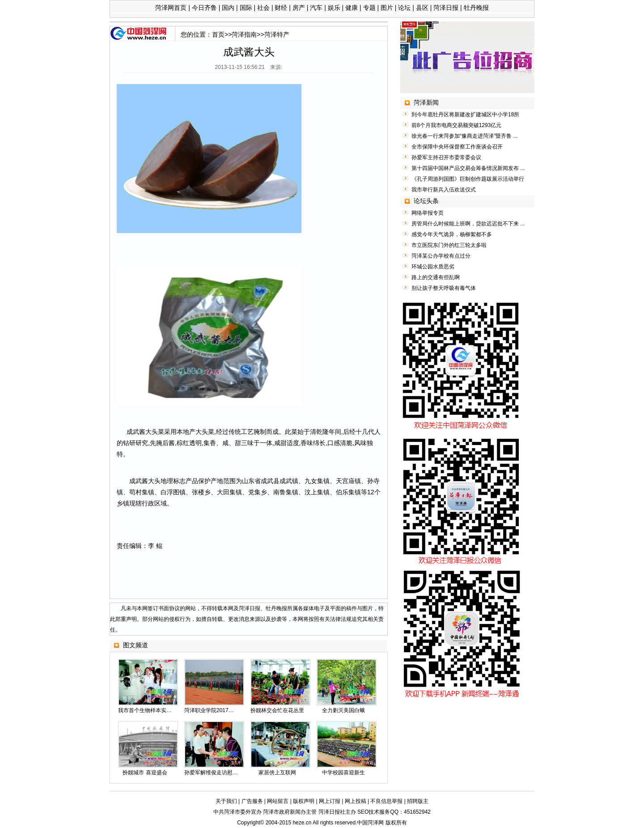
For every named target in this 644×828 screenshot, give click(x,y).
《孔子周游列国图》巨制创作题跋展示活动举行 (468, 179)
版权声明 (304, 801)
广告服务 (252, 801)
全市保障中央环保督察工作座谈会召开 (457, 147)
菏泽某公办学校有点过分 (441, 256)
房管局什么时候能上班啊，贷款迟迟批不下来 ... (468, 224)
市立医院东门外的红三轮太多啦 (449, 245)
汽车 (316, 8)
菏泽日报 (446, 8)
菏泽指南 (244, 34)
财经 (281, 8)
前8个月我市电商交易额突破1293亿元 (456, 125)
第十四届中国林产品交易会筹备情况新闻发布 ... (468, 168)
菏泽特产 (277, 34)
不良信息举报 (386, 801)
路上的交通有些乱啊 (436, 277)
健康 (352, 8)
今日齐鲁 (204, 8)
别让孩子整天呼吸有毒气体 (444, 288)
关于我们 (226, 801)
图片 (387, 8)
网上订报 (330, 801)
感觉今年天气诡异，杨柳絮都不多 (452, 234)
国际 (246, 8)
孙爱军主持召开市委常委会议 (446, 157)
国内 (228, 8)
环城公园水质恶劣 (433, 267)
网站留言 (278, 801)
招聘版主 (418, 801)
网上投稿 (356, 801)
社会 (263, 8)
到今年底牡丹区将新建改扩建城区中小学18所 (465, 115)
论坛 (404, 8)
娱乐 (334, 8)
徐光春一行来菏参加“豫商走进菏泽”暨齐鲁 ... (464, 136)
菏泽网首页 (171, 8)
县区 (422, 8)
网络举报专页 (428, 213)
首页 (218, 34)
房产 (299, 8)
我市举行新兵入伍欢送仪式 (444, 190)
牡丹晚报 (476, 8)
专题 (369, 8)
